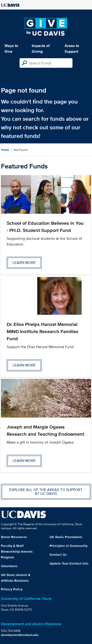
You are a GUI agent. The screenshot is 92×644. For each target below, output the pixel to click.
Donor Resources (14, 537)
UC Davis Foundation (66, 537)
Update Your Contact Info (69, 563)
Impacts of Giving (41, 49)
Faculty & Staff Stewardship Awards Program (17, 551)
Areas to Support (72, 49)
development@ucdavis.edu (20, 635)
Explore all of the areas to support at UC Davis (46, 492)
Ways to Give (11, 49)
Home (5, 150)
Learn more (24, 263)
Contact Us (58, 555)
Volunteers (9, 566)
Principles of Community (69, 546)
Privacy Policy (12, 589)
